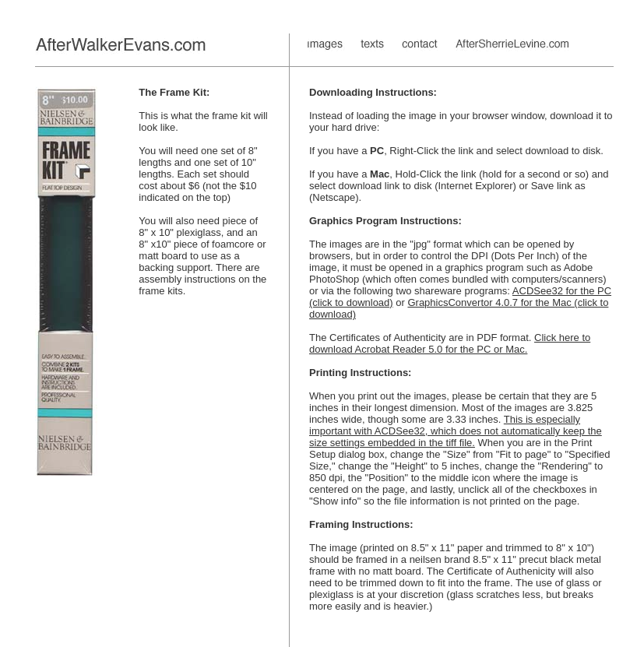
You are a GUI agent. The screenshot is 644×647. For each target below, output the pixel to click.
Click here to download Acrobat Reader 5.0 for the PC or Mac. (450, 343)
